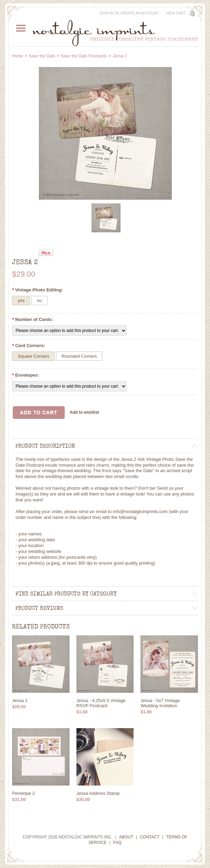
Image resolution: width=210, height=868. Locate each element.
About (126, 837)
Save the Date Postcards (84, 56)
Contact (150, 837)
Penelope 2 (23, 793)
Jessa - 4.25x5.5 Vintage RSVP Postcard (101, 703)
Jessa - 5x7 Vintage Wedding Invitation (160, 703)
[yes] (21, 301)
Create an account (139, 13)
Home (18, 56)
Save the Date (42, 56)
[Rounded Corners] (79, 356)
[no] (39, 301)
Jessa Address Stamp (98, 793)
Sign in (106, 13)
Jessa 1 (20, 700)
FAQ (117, 843)
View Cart (176, 13)
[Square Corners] (33, 356)
